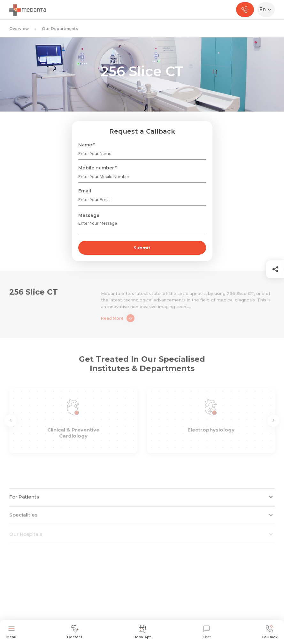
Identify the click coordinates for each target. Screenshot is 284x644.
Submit (142, 248)
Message (89, 215)
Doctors (75, 632)
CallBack (270, 632)
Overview (19, 29)
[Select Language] (267, 10)
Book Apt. (143, 632)
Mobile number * (98, 168)
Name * (87, 145)
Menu (11, 632)
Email (85, 191)
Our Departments (60, 29)
